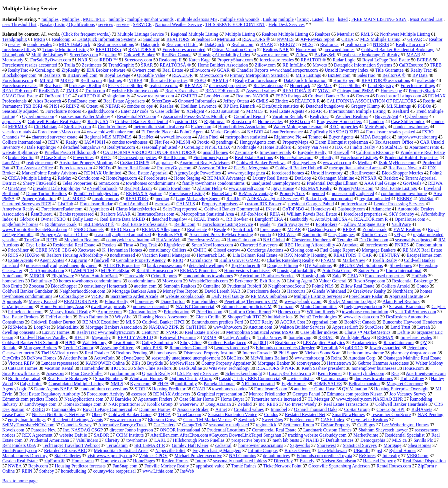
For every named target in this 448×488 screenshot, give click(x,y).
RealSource (286, 343)
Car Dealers (164, 425)
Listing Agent (300, 281)
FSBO (200, 80)
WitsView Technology (229, 368)
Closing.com (302, 250)
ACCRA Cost (293, 322)
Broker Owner (298, 450)
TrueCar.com (189, 414)
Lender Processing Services (399, 204)
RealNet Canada (177, 55)
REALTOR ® (313, 60)
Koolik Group (160, 404)
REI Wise (287, 235)
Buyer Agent (386, 116)
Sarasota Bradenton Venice (233, 414)
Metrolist (345, 34)
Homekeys (321, 209)
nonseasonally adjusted (353, 193)
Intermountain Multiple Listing (357, 111)
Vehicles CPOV (153, 456)
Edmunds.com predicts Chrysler (285, 348)
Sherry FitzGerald (39, 183)
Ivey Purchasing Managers (217, 450)
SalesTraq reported (180, 209)
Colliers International (22, 142)
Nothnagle (247, 147)
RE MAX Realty (316, 188)
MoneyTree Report (180, 291)
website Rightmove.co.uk (135, 91)
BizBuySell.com (82, 75)
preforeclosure (354, 204)
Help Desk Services (287, 24)
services (106, 24)
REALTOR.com (17, 91)
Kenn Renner (330, 373)
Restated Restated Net (305, 414)
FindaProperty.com (20, 450)
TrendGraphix (121, 65)
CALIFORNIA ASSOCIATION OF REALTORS (371, 101)
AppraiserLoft (345, 327)
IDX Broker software (106, 70)
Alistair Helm (209, 188)
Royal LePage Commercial (108, 409)
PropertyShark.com (235, 60)
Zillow (302, 55)
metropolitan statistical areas (355, 168)
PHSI (54, 106)
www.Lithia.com (158, 471)
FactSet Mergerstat (251, 168)
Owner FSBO (53, 219)
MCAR (294, 229)
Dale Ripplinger (42, 147)
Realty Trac (421, 70)
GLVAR (415, 39)
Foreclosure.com (18, 80)
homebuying (300, 337)
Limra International (404, 271)
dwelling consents (19, 332)
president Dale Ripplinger (57, 188)
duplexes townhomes (374, 378)
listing (303, 19)
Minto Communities (319, 307)
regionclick (266, 425)
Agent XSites (52, 260)
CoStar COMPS (135, 163)
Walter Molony (429, 363)
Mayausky (101, 337)
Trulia (70, 65)
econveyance (308, 363)
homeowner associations (261, 445)
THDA (165, 414)
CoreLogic (45, 70)
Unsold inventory (327, 173)
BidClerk (235, 358)
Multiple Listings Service (141, 34)
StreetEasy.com (84, 55)
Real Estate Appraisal (148, 173)
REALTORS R (142, 50)
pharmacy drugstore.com (414, 353)
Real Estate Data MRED (122, 219)
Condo (423, 286)
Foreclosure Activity (106, 394)
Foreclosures (156, 178)
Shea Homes (420, 445)
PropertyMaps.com (356, 188)
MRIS (40, 39)
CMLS (262, 101)
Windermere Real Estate (423, 152)
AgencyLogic (15, 389)
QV (424, 343)
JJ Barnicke (121, 399)
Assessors (55, 373)
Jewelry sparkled (385, 348)
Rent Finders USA (19, 445)
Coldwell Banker (139, 55)
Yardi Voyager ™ (293, 224)
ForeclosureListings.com (398, 96)
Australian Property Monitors (86, 163)
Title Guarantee (389, 70)
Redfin (429, 101)
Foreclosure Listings (359, 157)
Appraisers (99, 209)
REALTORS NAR (81, 301)
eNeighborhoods (102, 188)
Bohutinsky (41, 281)
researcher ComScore (391, 414)
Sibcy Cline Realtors (153, 368)
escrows (162, 204)
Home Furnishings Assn (62, 307)
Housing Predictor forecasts (80, 466)
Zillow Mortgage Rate (365, 224)
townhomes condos (230, 389)
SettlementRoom (299, 425)
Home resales (270, 122)
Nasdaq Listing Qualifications (67, 24)
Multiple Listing (240, 34)
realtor (111, 55)
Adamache (381, 209)
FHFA (163, 384)
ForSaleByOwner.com (51, 60)
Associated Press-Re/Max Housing (221, 235)
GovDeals (412, 183)
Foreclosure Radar (366, 296)
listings (115, 80)
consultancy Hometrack (106, 286)
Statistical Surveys (360, 445)
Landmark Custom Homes (327, 430)
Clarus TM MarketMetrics (208, 420)
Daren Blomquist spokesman (342, 142)
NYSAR (369, 178)
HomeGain (222, 193)
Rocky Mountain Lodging (352, 301)
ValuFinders (87, 440)
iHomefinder (92, 368)
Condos (271, 414)
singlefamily (119, 96)
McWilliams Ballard (269, 358)
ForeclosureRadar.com (62, 209)
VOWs (324, 91)
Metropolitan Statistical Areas (121, 450)
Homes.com (289, 312)
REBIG (38, 409)
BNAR (267, 44)
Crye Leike (36, 245)
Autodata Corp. (362, 358)
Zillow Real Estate (358, 286)
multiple (116, 19)
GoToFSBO (293, 209)
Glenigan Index (143, 312)
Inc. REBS (268, 404)
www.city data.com (361, 317)
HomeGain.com (242, 240)
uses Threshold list (19, 24)
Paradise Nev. (44, 430)
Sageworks (300, 445)
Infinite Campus (263, 450)
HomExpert (344, 80)
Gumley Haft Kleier (190, 445)
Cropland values (249, 409)
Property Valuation (39, 199)
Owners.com (144, 70)
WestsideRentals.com (208, 281)
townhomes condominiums (151, 183)
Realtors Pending (132, 353)
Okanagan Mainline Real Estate (412, 358)
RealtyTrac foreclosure (256, 80)
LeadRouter (124, 343)
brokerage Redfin (85, 86)
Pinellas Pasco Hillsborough (70, 152)
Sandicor (152, 39)
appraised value (210, 466)
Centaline (212, 286)
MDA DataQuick (75, 44)
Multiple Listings (47, 55)
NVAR (172, 332)
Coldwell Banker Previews (261, 163)
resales (14, 44)
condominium (122, 373)
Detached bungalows (325, 106)
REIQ (178, 260)
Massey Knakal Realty (70, 312)
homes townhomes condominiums (90, 281)
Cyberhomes (417, 116)
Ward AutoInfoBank (99, 276)
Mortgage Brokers (40, 348)
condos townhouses (130, 142)
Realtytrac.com (121, 147)
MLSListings (399, 106)
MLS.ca (399, 440)
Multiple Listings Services (318, 296)
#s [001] (261, 343)
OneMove (17, 188)
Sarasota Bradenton (407, 307)
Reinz (336, 358)
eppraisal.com (325, 322)
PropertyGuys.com (174, 168)
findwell (102, 260)
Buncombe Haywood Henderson (412, 322)
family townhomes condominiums (214, 183)
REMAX (385, 337)
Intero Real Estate (134, 168)
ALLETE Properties (122, 265)
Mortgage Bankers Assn (134, 291)
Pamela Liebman (219, 384)
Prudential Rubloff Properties (411, 157)
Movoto (320, 65)
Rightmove (214, 122)
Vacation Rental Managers (166, 255)
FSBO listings (288, 96)
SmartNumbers (109, 378)
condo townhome (174, 188)
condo (266, 235)
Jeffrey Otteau (236, 101)
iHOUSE (119, 368)
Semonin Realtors (180, 286)
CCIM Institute (130, 435)
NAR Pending (431, 414)
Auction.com (260, 327)
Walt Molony (94, 343)
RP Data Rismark (239, 106)
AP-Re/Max (252, 214)
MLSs (308, 44)
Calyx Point (31, 384)
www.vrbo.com (337, 163)
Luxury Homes (56, 332)
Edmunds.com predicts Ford (217, 322)
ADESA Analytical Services (273, 199)
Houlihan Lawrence (198, 106)
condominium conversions (104, 389)
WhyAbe (123, 317)
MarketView (354, 260)
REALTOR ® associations (386, 80)
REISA (349, 229)
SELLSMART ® (99, 224)
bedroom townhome (365, 353)
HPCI (70, 343)
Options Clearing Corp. (191, 378)
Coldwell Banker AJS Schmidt (30, 343)
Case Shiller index (408, 122)
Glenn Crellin (208, 317)
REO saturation (225, 111)
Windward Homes (146, 378)
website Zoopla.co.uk (185, 296)
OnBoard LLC (58, 96)
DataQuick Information (305, 80)
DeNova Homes (42, 358)
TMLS (72, 91)
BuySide (155, 363)
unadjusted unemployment (276, 183)
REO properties (343, 127)
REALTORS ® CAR (353, 255)
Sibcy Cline (191, 343)
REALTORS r (109, 50)
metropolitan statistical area (159, 127)
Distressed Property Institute (209, 353)
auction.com (145, 286)
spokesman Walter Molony (86, 116)
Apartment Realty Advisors (204, 163)
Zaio (336, 276)
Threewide (134, 276)
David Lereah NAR (222, 291)
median (162, 199)
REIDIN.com (123, 229)
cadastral (223, 445)
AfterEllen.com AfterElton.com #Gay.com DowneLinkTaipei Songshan (216, 435)
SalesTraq (366, 75)
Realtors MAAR (116, 214)
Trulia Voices (270, 337)
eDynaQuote (133, 358)
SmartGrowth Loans (21, 373)
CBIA (353, 276)
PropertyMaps (296, 142)
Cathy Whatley (237, 337)
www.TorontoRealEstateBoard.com (35, 229)
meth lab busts (286, 440)
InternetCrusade (257, 353)
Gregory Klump (365, 106)
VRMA (210, 337)
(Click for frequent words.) (86, 34)
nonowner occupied (151, 307)
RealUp (234, 199)
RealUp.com (175, 157)
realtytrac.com (39, 163)
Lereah (423, 327)
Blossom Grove (162, 420)
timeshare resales (416, 337)
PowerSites (83, 157)
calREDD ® (89, 96)
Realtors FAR (170, 235)
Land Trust (400, 327)
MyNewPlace (182, 363)
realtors (203, 39)
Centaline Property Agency (141, 260)
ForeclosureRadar (96, 204)
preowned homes (339, 50)
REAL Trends (207, 219)
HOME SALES (327, 384)
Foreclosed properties (385, 276)
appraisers (12, 122)
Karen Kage (200, 60)
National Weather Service (179, 24)
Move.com (172, 281)
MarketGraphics (225, 132)
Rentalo (9, 348)
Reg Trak (148, 245)
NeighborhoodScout (287, 286)
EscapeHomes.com (424, 255)
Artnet (221, 409)
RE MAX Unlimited (103, 173)
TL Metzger (319, 399)
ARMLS (220, 80)
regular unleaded (375, 199)
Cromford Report (250, 116)
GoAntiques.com (18, 307)
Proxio (203, 142)
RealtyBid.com (138, 188)
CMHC (200, 250)
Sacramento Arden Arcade (134, 296)
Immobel (279, 409)
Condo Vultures (112, 127)
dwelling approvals (109, 307)
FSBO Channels (89, 229)
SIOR (140, 389)
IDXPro (32, 255)
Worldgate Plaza (355, 337)
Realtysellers (304, 163)
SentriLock (243, 229)
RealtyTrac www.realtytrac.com (106, 332)
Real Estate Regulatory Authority (50, 394)
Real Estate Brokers (20, 317)
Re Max (324, 86)
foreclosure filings (19, 50)
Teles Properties (77, 183)
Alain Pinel (208, 137)
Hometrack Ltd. (211, 255)
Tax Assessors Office (394, 142)
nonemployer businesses (374, 368)
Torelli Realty (385, 260)
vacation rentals (17, 132)
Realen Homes (175, 461)
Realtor (436, 39)
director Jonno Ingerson (131, 430)
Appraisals (12, 301)
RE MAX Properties (199, 271)
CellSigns (366, 425)
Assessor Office (212, 168)
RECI (80, 337)
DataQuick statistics (280, 106)
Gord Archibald (134, 204)
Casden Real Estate (20, 461)
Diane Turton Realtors (47, 193)
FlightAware (63, 276)
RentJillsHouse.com (155, 271)
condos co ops (140, 106)
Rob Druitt (12, 286)
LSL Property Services (198, 373)
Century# (150, 332)
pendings (225, 142)
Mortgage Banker (274, 363)
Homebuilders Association (242, 127)
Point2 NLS (323, 286)
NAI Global (274, 240)
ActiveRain (104, 358)
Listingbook (13, 55)
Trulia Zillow (412, 378)
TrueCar (32, 240)
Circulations (201, 260)
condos (438, 122)
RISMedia (17, 327)
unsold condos (105, 199)
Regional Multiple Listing (195, 34)
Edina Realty (116, 301)
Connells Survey (76, 425)
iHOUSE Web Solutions (361, 265)
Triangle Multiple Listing (66, 50)
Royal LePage (117, 75)
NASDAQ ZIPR (164, 327)
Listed (318, 19)
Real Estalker (97, 353)
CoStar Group (357, 409)
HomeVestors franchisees (247, 271)
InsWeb (187, 471)
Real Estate (173, 70)
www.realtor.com (273, 55)
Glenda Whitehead (329, 291)
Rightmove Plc (288, 137)
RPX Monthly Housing (305, 255)
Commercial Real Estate (274, 430)
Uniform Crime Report (250, 312)
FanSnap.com (125, 466)
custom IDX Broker (263, 204)
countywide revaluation (128, 240)
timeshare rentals (275, 152)
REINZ (73, 106)
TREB (436, 65)
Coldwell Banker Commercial (232, 209)
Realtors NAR (276, 50)
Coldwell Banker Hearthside (401, 404)
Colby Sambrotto (157, 343)
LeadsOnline (190, 368)
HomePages (144, 461)
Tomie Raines (244, 466)
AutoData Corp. (337, 271)
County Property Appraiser (226, 363)
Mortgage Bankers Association (114, 327)
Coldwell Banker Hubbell (299, 168)
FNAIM (328, 260)
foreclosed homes (288, 173)
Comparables (64, 409)
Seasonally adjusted (20, 111)
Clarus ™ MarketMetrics (368, 332)
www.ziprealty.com (247, 188)
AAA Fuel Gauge (380, 183)
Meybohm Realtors (82, 240)
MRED (67, 80)
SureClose (374, 327)
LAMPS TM (82, 271)
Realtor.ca (329, 44)
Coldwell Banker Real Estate (54, 122)
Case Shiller (350, 86)
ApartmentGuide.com (426, 373)
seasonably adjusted (413, 240)
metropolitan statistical (246, 137)
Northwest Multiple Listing (405, 34)
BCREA (424, 60)
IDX (339, 147)
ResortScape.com (369, 281)
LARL (160, 440)
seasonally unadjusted (229, 425)
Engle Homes (294, 384)
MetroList (226, 39)
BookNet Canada (360, 322)
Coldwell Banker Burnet (53, 322)
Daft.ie (403, 332)
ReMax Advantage (256, 193)
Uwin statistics (301, 378)
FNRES (402, 245)
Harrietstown (339, 363)
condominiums (142, 281)
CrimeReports (164, 276)
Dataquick (150, 44)
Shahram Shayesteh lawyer (383, 430)
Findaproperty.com (211, 157)
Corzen (362, 96)
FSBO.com (300, 122)
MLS (130, 322)
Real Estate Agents (287, 111)
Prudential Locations (226, 430)
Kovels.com (13, 430)
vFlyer (400, 235)
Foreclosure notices (63, 111)
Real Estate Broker (202, 332)
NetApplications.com (84, 399)
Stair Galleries (68, 456)
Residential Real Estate (74, 245)
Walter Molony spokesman (298, 127)
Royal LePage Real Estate (386, 60)
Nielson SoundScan (323, 353)
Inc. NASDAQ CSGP (83, 430)
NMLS (117, 384)
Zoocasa (36, 286)
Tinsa (128, 245)
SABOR (101, 435)
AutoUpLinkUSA (331, 219)
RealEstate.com (82, 101)
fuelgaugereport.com (363, 307)
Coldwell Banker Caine (130, 414)
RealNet (146, 137)
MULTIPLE (94, 19)
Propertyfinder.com (367, 373)
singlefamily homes (20, 224)
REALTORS (178, 39)
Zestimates (92, 65)
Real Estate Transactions (346, 404)
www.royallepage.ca (246, 173)
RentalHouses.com (394, 466)
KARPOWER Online (105, 363)
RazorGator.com (398, 343)
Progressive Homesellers (340, 122)
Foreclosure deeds (264, 291)
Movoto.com (211, 75)
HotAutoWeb (168, 240)
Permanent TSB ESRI (22, 106)
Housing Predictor (169, 389)
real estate (426, 80)
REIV (53, 142)
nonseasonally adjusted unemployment (61, 265)
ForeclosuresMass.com (59, 132)
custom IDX (186, 122)
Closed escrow (227, 250)
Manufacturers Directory (25, 456)
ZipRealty (71, 70)
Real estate (197, 229)
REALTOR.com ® (222, 91)
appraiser (165, 163)
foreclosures (377, 245)
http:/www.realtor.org (417, 137)
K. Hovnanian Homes (122, 250)
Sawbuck (247, 420)
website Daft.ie (73, 435)
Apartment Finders (155, 399)
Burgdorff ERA (269, 219)
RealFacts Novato (405, 168)
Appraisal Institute (406, 296)
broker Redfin (21, 157)
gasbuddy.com (101, 111)
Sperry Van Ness (313, 147)
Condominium (429, 245)
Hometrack (300, 86)
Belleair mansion (364, 384)
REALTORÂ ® (297, 91)
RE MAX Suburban (269, 296)
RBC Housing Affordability (310, 245)
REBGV (287, 44)
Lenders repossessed (60, 363)
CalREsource (411, 65)
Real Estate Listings (399, 188)
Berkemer (244, 281)
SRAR (147, 65)
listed (343, 19)
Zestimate (244, 152)
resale (265, 224)
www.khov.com (228, 327)
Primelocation (177, 312)
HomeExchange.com (82, 404)
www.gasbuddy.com (303, 301)
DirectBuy (283, 461)
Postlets (109, 245)
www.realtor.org (309, 358)
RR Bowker (237, 219)
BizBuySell (325, 55)
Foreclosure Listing (187, 193)
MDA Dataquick (375, 137)
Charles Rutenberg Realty (290, 260)
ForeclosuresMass (204, 240)
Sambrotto (312, 235)
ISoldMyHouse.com (397, 163)
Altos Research (47, 101)
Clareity (112, 440)
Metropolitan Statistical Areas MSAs (260, 332)
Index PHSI (152, 348)
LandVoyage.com (40, 404)
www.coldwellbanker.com (111, 132)
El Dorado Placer (157, 132)
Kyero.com (140, 384)
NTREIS (381, 44)
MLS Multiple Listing (380, 39)
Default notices (340, 440)
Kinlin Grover (374, 235)
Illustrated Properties (168, 80)
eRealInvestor (362, 173)
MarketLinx (68, 327)
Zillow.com (265, 65)
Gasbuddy (299, 219)
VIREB (135, 80)
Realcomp (61, 39)
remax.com (109, 183)
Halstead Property (380, 461)
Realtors (322, 34)
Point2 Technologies (318, 317)
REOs (106, 157)
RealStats (52, 75)
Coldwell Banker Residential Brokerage (398, 50)
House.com (413, 368)
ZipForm (79, 260)
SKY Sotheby (402, 214)
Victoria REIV (21, 363)
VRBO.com (417, 456)
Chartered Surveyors (259, 245)
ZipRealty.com (78, 127)
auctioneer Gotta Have (315, 389)
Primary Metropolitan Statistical (259, 75)
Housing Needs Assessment (164, 317)
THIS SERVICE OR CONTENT (235, 24)
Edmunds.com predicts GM (246, 307)
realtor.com (356, 44)
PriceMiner (18, 250)
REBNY (405, 199)
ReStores (367, 456)
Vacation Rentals (287, 116)
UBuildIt (362, 450)
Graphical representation (220, 394)
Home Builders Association (223, 65)
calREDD (354, 348)
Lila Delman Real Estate (255, 255)
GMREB (189, 96)
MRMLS (255, 111)
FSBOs (424, 106)
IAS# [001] (95, 142)
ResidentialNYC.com (137, 116)
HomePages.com (122, 178)
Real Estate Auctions (254, 157)
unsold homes (215, 152)
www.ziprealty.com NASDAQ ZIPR (370, 399)
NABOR (255, 132)
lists (331, 19)
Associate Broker (193, 409)
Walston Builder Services (302, 327)
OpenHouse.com (410, 219)
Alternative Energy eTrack (123, 425)
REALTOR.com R (371, 219)
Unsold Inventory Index (347, 70)
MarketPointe (366, 435)
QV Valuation (355, 389)
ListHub (66, 204)
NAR (83, 60)
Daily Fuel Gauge (228, 296)
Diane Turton (172, 301)
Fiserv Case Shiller (125, 86)
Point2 (436, 173)
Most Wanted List (426, 19)
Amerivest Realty (18, 209)
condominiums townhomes (208, 276)
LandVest (11, 163)
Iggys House (283, 188)
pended (318, 193)
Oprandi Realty (156, 373)
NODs (105, 168)
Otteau (92, 106)
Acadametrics (364, 343)
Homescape (391, 91)
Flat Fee (162, 142)
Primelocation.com (25, 312)
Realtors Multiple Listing (285, 34)
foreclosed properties (363, 214)
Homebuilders (204, 301)
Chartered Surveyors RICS (27, 204)
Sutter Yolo (369, 271)
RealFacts (53, 86)
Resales (167, 106)
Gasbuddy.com (351, 209)
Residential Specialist (405, 435)
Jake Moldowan (332, 450)
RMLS (367, 34)
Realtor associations (115, 44)
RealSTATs (49, 91)
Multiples (71, 19)
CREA (347, 39)
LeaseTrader (14, 414)
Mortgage (393, 445)
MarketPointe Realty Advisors (49, 173)
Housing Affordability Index (224, 55)
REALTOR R (307, 101)
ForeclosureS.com (271, 389)
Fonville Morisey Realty (167, 466)
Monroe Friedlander (267, 394)
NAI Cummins (243, 456)
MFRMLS (18, 127)
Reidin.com (185, 224)
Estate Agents (21, 260)
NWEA (15, 466)
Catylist (439, 307)
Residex (391, 178)
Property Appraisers (220, 204)
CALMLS (186, 204)
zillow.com (200, 70)
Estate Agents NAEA (53, 389)
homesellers (13, 281)
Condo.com (89, 178)
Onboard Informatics (197, 101)
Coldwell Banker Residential (142, 122)
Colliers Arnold (396, 286)
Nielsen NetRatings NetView (58, 414)
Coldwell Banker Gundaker (27, 291)
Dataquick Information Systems (363, 65)
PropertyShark (422, 91)
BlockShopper (64, 286)
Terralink (330, 348)
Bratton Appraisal (24, 378)
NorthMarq (403, 291)
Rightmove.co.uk (61, 224)
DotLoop (303, 178)
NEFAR (113, 106)
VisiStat (426, 199)
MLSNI (183, 142)
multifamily (186, 384)
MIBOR (37, 276)
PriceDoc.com (209, 312)
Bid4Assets (422, 409)
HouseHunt (306, 50)
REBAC (326, 337)
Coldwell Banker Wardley (44, 337)
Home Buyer (232, 399)
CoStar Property (336, 425)
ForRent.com (302, 420)
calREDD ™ (106, 60)
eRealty (326, 157)
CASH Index (332, 420)
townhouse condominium (365, 312)
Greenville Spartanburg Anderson (339, 466)
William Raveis (321, 312)
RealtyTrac (18, 70)
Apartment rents (424, 147)
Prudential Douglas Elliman (332, 183)
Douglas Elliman (283, 265)
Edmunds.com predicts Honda (30, 399)
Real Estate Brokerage (68, 378)
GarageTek (192, 425)
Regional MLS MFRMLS (108, 137)
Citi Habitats (46, 127)
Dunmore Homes (155, 409)
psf (379, 450)
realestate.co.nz (164, 86)
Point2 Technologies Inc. (96, 193)
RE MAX (193, 86)
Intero (201, 461)
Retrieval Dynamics (178, 337)
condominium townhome (404, 193)
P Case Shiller (53, 157)
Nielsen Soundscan (339, 461)
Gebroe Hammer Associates (383, 363)
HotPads (419, 276)
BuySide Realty (312, 152)
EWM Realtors (407, 229)
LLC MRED (74, 199)
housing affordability (297, 271)
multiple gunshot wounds (151, 19)
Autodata (350, 245)
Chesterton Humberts (311, 240)
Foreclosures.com (76, 168)
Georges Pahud (306, 394)
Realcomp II (170, 60)
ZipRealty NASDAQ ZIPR (334, 132)
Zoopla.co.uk (375, 229)
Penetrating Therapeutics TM (251, 301)
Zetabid (245, 404)
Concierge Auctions (265, 250)
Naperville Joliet (170, 450)
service (123, 24)
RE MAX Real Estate (422, 250)
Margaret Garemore (405, 384)
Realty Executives (182, 91)
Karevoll (341, 152)
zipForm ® (55, 461)
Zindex (282, 101)
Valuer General (333, 281)
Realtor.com (242, 44)
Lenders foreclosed (231, 348)
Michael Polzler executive (198, 456)
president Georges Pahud (311, 204)
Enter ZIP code (135, 111)
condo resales (40, 44)
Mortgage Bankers (379, 250)
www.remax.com (125, 420)
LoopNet (42, 327)
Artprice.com (110, 312)
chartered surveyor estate (55, 137)
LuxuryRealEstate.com (290, 373)
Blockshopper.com (19, 75)
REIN (27, 471)
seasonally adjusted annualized (123, 235)
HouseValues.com (296, 157)
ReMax (64, 178)
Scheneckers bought (244, 373)
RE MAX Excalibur (101, 322)
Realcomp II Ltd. (182, 44)
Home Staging (187, 178)
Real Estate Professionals (144, 224)
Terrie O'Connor (78, 348)
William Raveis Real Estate (312, 214)
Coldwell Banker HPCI (163, 322)
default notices (276, 456)
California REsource (375, 152)
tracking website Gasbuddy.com (317, 435)
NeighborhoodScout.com (82, 291)
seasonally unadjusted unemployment (186, 358)
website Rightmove (20, 152)
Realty (71, 142)
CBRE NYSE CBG (53, 250)
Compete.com (113, 461)
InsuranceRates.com (156, 214)
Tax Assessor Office (35, 168)
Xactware (86, 250)
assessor (139, 394)
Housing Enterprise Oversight (401, 389)
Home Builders (277, 147)
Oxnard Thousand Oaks (316, 409)
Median (365, 163)
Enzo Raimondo (93, 317)
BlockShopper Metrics (402, 173)
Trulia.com (95, 91)
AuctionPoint (75, 358)
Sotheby (47, 471)
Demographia (373, 440)
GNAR (199, 389)
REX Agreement (37, 435)
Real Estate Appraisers (124, 101)
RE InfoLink (294, 65)
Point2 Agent (192, 132)
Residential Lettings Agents (78, 420)
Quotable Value (151, 75)
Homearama (83, 461)
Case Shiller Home (196, 399)
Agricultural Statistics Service (267, 276)
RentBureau (42, 214)
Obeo (97, 414)
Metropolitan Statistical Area (208, 214)
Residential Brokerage (412, 281)
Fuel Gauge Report (338, 250)
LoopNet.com (217, 96)
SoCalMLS (392, 147)
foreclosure (270, 229)
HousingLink (313, 276)
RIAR (316, 111)
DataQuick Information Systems (107, 39)
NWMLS (285, 39)
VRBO (97, 296)
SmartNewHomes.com (212, 245)
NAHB (312, 440)
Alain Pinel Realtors (401, 301)
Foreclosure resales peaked (391, 132)
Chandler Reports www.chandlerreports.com (277, 70)
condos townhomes (411, 127)
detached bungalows (82, 147)
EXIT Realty (262, 322)
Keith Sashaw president (323, 368)
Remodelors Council (188, 348)
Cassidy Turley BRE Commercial (250, 378)
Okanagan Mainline (336, 178)
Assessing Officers (117, 348)
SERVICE (142, 24)
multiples (50, 19)
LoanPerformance (286, 132)
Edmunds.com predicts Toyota (324, 456)
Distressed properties (138, 157)
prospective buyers (249, 440)
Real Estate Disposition (424, 461)
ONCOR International (180, 430)
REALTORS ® (256, 39)
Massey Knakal (43, 301)
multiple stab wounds (240, 19)
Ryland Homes (403, 450)
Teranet (315, 137)
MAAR (413, 55)
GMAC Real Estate (20, 96)
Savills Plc (423, 440)
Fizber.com (201, 127)
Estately (307, 461)
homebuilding (74, 471)
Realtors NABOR (252, 96)
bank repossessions (165, 265)
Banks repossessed (77, 214)
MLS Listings (308, 75)
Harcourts (296, 291)
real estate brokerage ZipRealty (371, 55)
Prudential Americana (49, 440)
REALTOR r (137, 199)
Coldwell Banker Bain (328, 96)
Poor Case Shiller (87, 373)
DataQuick (214, 44)
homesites (144, 301)
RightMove (174, 245)
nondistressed (122, 255)
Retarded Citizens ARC (65, 450)
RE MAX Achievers (172, 394)
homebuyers (165, 353)
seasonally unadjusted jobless (240, 461)
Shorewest (326, 445)
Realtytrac (319, 116)
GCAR (223, 70)
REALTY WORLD (135, 337)
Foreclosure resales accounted (30, 65)
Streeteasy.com (138, 60)
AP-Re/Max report (317, 39)
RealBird (401, 111)
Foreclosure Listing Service (228, 224)
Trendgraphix (15, 39)
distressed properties (228, 86)
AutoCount (12, 276)
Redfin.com (91, 80)
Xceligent (195, 111)
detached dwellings (206, 265)
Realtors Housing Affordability (75, 255)
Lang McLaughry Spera (198, 199)
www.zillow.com (176, 137)
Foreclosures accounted (184, 50)
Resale (220, 229)
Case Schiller (168, 111)
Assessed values (261, 91)
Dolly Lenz (83, 219)
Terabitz (345, 240)
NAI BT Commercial (195, 307)
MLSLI (47, 80)
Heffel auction (59, 317)
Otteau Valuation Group (234, 50)
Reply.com (38, 466)
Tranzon (286, 307)
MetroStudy (375, 127)
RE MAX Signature (144, 193)
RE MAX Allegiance (161, 229)
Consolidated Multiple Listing (76, 384)
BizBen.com (339, 75)
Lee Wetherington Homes (405, 425)
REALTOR (182, 75)
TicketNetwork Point (282, 466)
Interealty (391, 456)
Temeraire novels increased (276, 399)
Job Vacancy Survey (408, 394)
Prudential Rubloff (244, 286)
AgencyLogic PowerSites (198, 173)
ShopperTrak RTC (244, 317)
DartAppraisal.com (47, 271)
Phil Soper (288, 353)
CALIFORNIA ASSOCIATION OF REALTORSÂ (149, 152)
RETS (52, 240)
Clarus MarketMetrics (136, 209)
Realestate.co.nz (268, 86)
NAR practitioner (124, 404)
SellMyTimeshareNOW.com (28, 425)
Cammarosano (334, 378)
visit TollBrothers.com (416, 312)
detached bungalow (169, 219)
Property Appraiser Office (64, 235)
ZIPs (136, 363)
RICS (13, 255)
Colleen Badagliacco (227, 343)
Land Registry (381, 86)
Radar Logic (344, 60)
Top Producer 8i (246, 265)
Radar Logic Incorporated (329, 199)
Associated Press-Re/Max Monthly (195, 116)
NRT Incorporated (258, 384)
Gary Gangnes (341, 235)
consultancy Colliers (168, 250)
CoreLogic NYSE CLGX (207, 147)
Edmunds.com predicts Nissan (355, 394)
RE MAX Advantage (226, 178)
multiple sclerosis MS (197, 19)
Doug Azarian (218, 404)
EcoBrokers (327, 224)
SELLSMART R (150, 445)
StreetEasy (161, 101)
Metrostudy (13, 60)
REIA (275, 214)
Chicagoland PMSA (355, 91)
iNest (271, 209)
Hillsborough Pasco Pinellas (199, 440)
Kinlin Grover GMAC (240, 260)
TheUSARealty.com (59, 353)
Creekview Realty (369, 291)
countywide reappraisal (114, 471)
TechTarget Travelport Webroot (71, 445)
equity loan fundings (27, 420)
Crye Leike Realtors (370, 420)
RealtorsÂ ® (394, 75)
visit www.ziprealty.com (110, 456)
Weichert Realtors (352, 116)
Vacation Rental (59, 368)
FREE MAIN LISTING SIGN (379, 19)
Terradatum (117, 445)
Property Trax (292, 193)
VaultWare (401, 224)
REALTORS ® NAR (276, 368)
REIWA (435, 183)
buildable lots (280, 317)
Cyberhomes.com (38, 116)
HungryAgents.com (258, 142)
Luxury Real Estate (270, 178)
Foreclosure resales (20, 86)
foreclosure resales (277, 60)
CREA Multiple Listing (29, 178)
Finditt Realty (363, 147)
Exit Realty (270, 281)
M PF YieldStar (115, 271)
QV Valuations (318, 265)
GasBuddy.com (322, 229)
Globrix (27, 219)
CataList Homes (23, 368)
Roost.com (241, 122)
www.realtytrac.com (156, 96)
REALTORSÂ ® (175, 65)
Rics (395, 373)
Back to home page (20, 481)
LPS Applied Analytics (324, 343)
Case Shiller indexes (319, 332)
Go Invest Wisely (301, 404)
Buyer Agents (341, 137)
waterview (189, 404)
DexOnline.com (374, 240)
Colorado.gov (72, 296)
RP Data (420, 75)
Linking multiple (278, 19)
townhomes (137, 440)
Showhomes (401, 265)
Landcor (376, 122)
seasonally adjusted (159, 147)
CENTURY (389, 255)
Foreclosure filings (418, 86)
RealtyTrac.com (410, 44)
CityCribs (11, 358)
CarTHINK (196, 327)
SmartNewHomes (349, 414)
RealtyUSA (98, 122)
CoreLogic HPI (391, 409)
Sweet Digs (272, 420)
